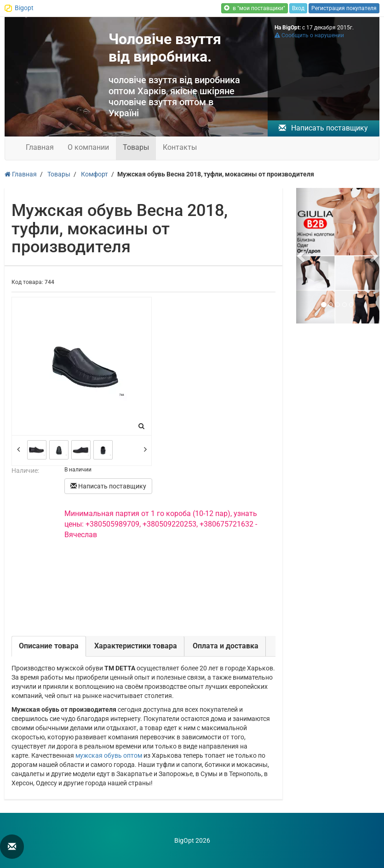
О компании (88, 147)
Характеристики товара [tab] (136, 646)
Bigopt (24, 8)
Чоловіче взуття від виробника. (165, 48)
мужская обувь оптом (109, 755)
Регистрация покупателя (344, 8)
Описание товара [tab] (49, 646)
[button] (302, 256)
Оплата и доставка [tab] (226, 646)
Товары (136, 147)
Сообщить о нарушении (309, 35)
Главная (40, 147)
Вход (298, 8)
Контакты (180, 147)
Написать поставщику (323, 128)
